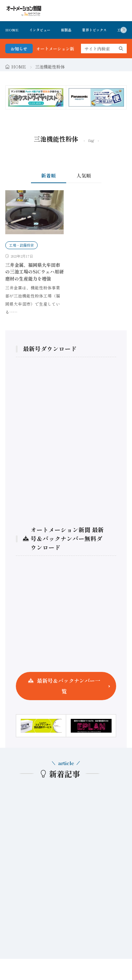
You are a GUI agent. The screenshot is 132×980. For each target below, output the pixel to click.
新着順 (49, 175)
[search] (121, 49)
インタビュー (40, 30)
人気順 (84, 175)
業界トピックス (94, 30)
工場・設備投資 (21, 245)
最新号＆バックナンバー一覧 (69, 686)
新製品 (66, 30)
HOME (12, 30)
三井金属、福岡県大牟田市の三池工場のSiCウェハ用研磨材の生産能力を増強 (34, 272)
